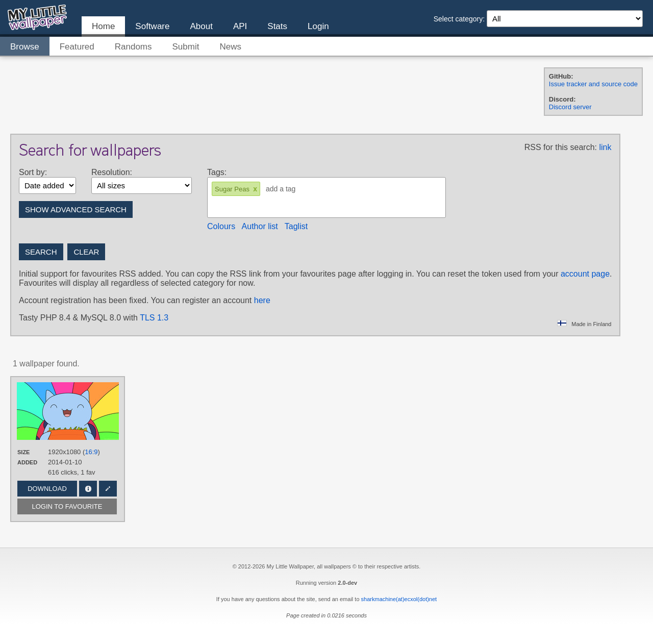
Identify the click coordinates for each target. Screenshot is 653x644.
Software (152, 26)
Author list (260, 226)
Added (27, 462)
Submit (186, 47)
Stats (277, 26)
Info (88, 489)
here (262, 300)
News (230, 47)
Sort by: (33, 172)
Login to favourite (67, 506)
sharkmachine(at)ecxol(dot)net (399, 599)
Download (47, 489)
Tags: (217, 172)
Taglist (296, 226)
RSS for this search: (561, 147)
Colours (221, 226)
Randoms (133, 47)
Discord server (570, 107)
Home (103, 26)
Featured (77, 47)
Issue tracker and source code (593, 84)
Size (23, 452)
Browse (25, 47)
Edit (108, 489)
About (201, 26)
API (240, 26)
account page (585, 274)
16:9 (91, 452)
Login (318, 26)
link (605, 147)
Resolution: (112, 172)
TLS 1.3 (154, 318)
